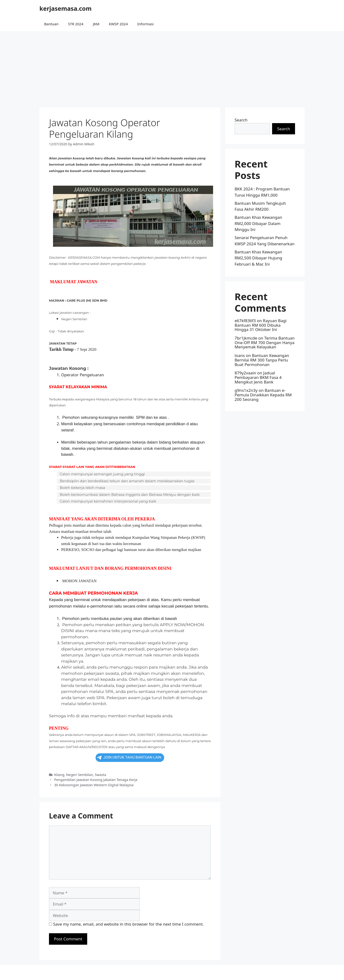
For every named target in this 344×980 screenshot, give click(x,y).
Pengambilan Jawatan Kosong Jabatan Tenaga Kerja (96, 780)
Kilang (59, 775)
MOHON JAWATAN (79, 581)
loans (240, 355)
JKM (96, 24)
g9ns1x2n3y (246, 390)
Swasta (101, 775)
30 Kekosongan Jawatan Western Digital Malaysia (94, 785)
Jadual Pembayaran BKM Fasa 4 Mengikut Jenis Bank (258, 377)
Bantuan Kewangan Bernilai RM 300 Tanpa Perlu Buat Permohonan (262, 360)
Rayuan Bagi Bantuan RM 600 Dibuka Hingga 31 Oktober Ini (261, 325)
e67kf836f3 (245, 321)
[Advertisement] (172, 67)
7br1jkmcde (246, 338)
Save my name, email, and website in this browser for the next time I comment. (128, 924)
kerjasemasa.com (65, 8)
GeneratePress (203, 972)
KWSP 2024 (118, 24)
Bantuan (51, 24)
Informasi (145, 24)
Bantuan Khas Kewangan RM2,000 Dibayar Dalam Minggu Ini (258, 223)
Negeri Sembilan (80, 775)
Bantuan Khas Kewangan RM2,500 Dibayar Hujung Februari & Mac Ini (258, 258)
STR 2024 (76, 24)
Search (241, 120)
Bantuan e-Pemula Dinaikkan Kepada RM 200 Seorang (263, 395)
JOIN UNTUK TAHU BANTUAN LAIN (129, 757)
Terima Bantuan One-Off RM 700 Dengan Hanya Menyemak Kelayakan (265, 342)
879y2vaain (245, 373)
